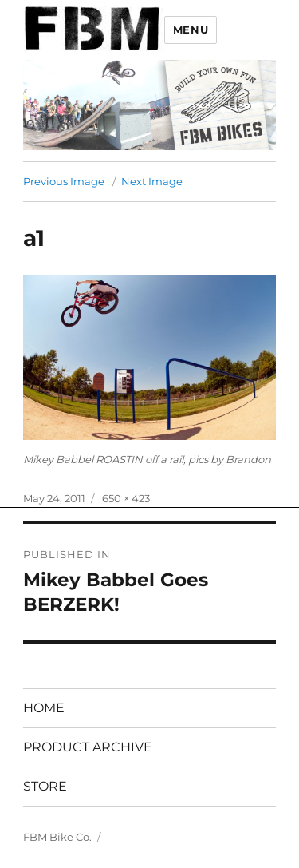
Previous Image (64, 181)
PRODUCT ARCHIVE (88, 747)
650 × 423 (126, 498)
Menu (191, 30)
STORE (45, 786)
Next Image (152, 181)
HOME (44, 708)
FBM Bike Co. (57, 837)
